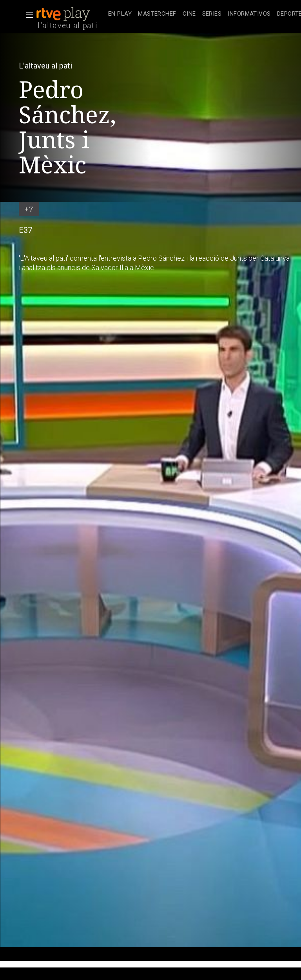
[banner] (71, 14)
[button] (27, 15)
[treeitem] (120, 14)
